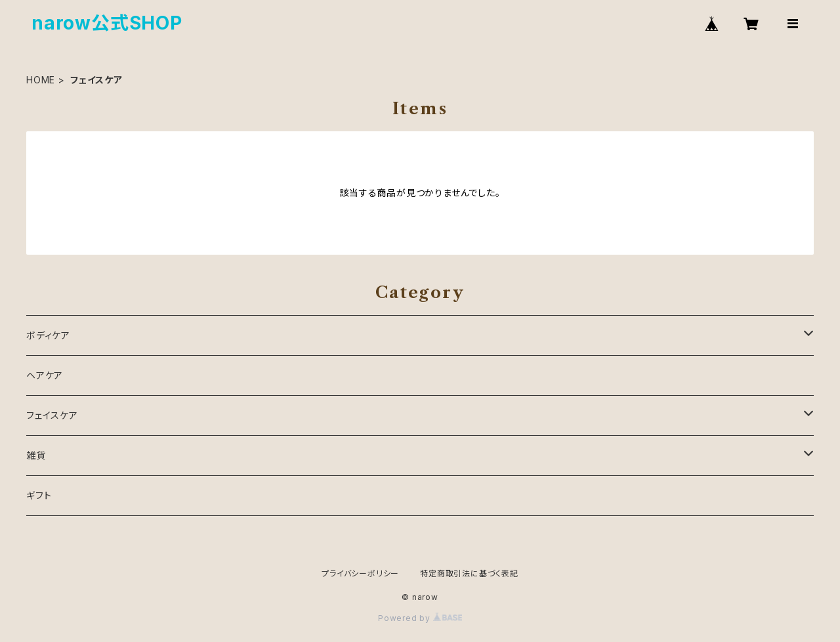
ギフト (39, 495)
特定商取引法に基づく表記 (469, 573)
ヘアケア (45, 375)
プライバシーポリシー (360, 573)
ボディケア (48, 335)
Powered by (420, 618)
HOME (41, 80)
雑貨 (36, 455)
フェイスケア (52, 415)
